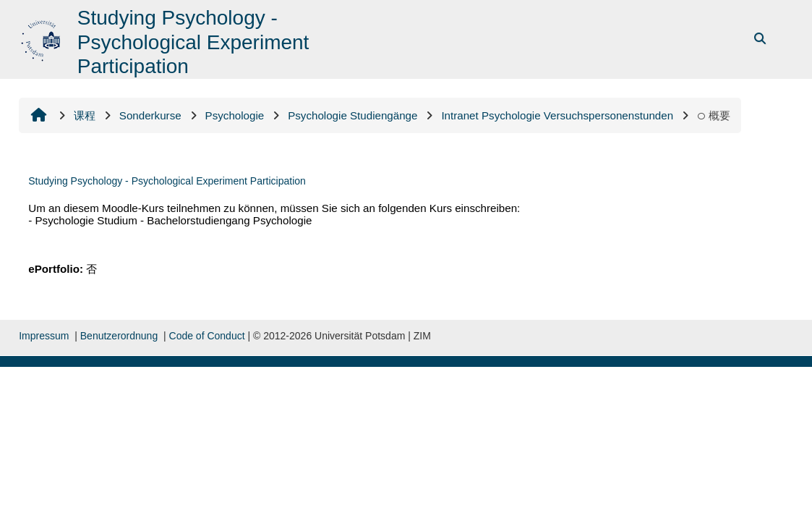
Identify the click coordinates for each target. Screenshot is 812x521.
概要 (714, 115)
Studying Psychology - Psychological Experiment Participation (167, 181)
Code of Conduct (207, 336)
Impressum (44, 336)
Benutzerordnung (119, 336)
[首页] (42, 38)
